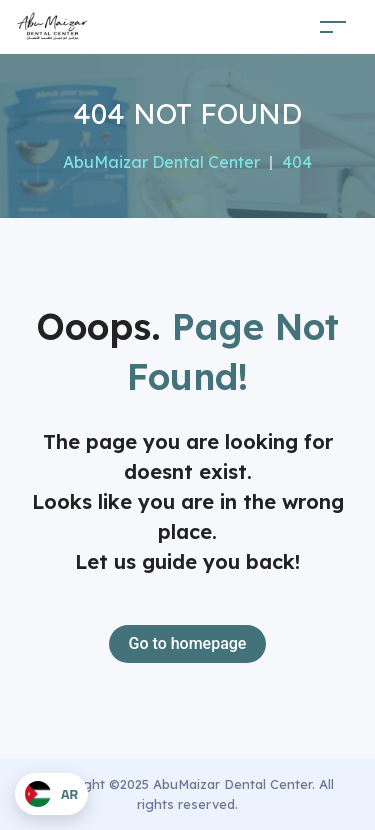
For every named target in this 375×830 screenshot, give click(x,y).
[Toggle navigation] (333, 26)
